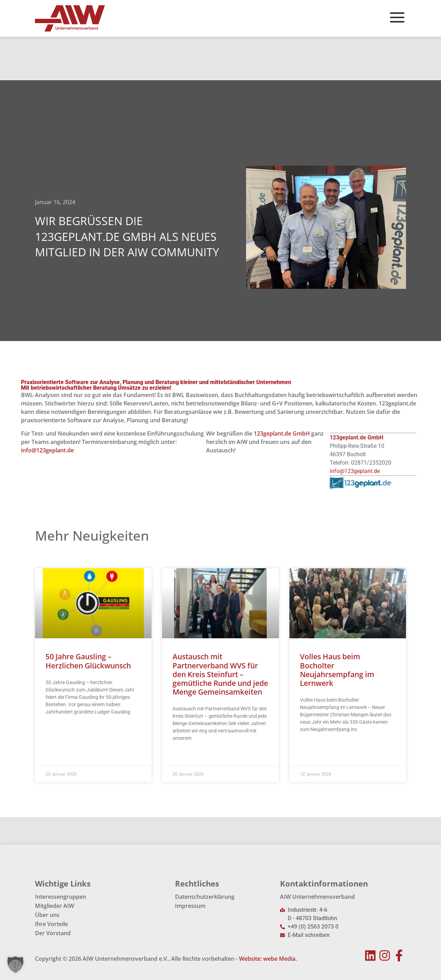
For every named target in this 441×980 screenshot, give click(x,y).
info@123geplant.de (47, 450)
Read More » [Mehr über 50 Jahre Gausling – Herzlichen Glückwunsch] (59, 729)
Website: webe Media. (268, 959)
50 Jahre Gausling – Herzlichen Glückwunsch (88, 661)
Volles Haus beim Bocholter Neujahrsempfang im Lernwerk (337, 670)
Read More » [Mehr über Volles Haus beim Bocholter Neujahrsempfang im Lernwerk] (313, 747)
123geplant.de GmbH (282, 433)
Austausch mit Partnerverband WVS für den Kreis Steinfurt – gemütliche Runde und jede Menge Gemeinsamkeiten (220, 674)
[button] (15, 965)
